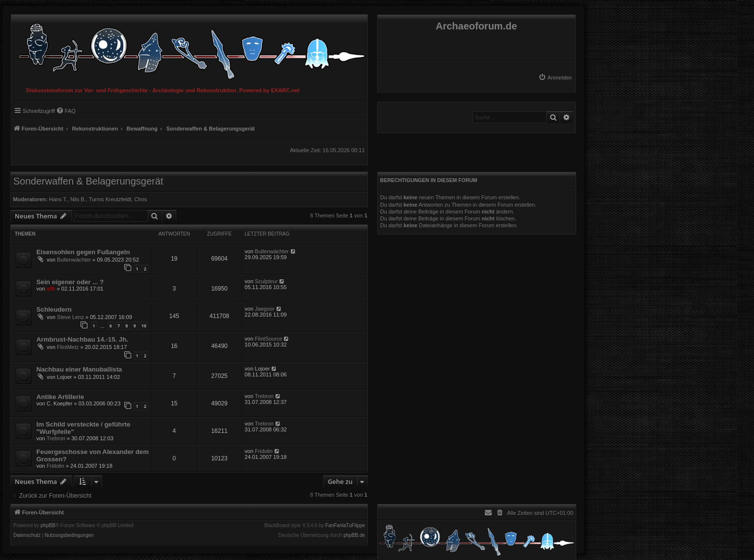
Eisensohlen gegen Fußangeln (83, 252)
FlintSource (269, 339)
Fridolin (56, 466)
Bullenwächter (74, 260)
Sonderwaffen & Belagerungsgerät (88, 181)
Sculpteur (266, 281)
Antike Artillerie (60, 397)
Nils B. (78, 199)
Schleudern (54, 309)
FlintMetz (68, 347)
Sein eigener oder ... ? (70, 282)
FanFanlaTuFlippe (345, 526)
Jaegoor (265, 309)
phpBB (48, 526)
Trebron (264, 396)
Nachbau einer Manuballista (79, 369)
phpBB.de (354, 535)
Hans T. (58, 199)
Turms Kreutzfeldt (110, 199)
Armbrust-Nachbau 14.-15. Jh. (82, 339)
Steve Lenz (70, 317)
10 (144, 326)
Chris (140, 199)
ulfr (51, 289)
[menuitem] (555, 78)
